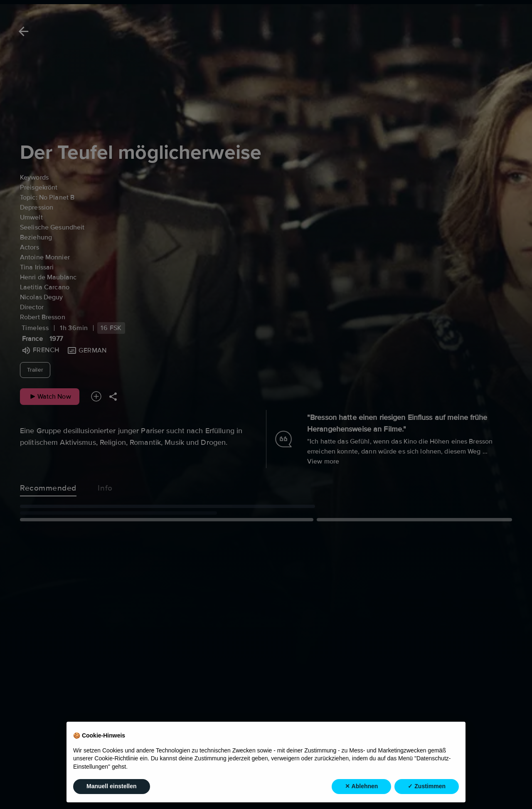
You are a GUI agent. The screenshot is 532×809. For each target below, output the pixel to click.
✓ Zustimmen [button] (427, 787)
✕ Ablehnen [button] (361, 787)
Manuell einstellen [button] (112, 787)
